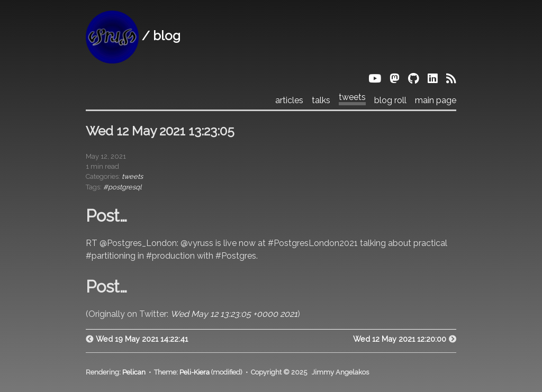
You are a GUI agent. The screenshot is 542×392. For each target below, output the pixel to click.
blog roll (390, 101)
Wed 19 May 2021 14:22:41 (142, 339)
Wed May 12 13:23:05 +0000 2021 (234, 314)
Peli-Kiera (195, 372)
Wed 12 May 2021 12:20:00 (400, 339)
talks (321, 101)
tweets (352, 97)
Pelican (134, 372)
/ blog (133, 36)
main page (436, 101)
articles (289, 101)
